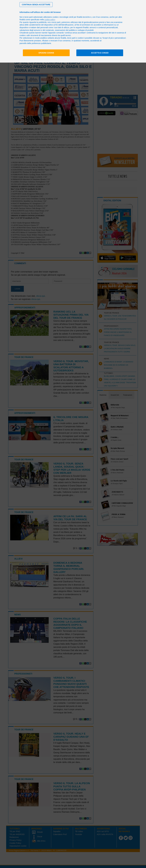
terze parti (56, 22)
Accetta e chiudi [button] (100, 53)
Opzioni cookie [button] (46, 53)
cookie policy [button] (50, 20)
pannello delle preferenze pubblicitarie (35, 43)
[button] (36, 5)
